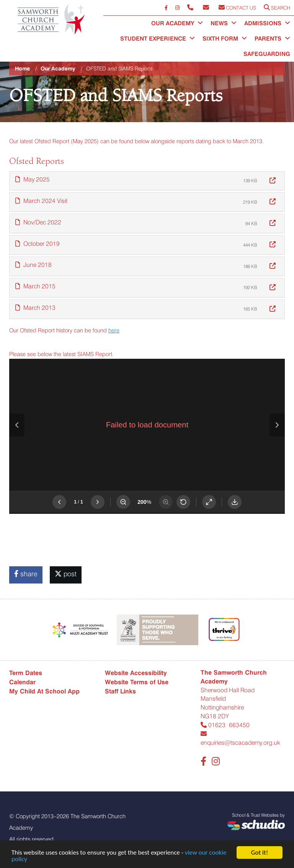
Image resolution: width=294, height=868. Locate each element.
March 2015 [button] (35, 286)
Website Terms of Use (137, 682)
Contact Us (237, 7)
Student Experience (158, 39)
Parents (272, 39)
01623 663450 (225, 725)
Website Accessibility (136, 673)
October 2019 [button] (38, 244)
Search (277, 7)
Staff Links (120, 691)
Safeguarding (267, 54)
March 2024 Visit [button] (41, 201)
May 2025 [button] (33, 179)
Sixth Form (225, 39)
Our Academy (177, 23)
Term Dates (26, 673)
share (26, 574)
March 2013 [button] (35, 308)
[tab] (147, 181)
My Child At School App (44, 691)
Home (22, 69)
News (224, 23)
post (66, 574)
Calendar (22, 682)
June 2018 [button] (33, 265)
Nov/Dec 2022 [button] (38, 222)
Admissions (267, 23)
